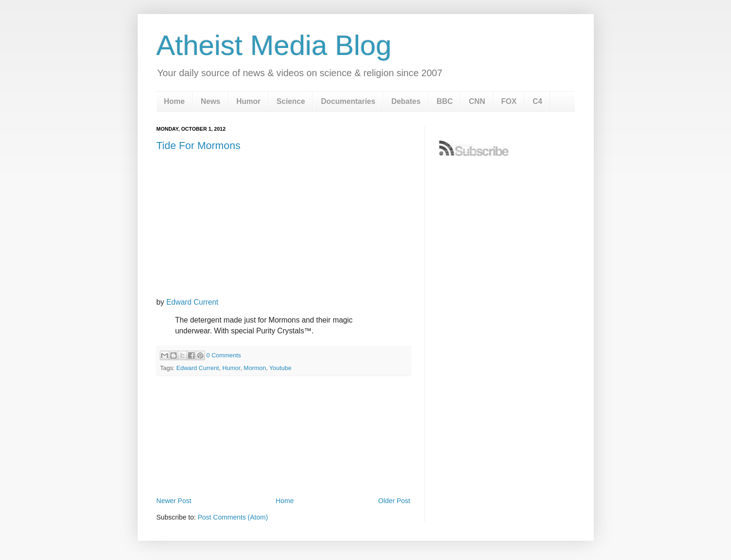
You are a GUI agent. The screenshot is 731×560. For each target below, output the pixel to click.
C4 (537, 101)
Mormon (255, 368)
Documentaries (348, 101)
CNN (477, 101)
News (211, 101)
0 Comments (224, 355)
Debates (406, 101)
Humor (249, 101)
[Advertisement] (283, 468)
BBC (445, 101)
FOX (509, 101)
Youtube (280, 368)
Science (291, 101)
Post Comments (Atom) (233, 517)
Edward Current (193, 302)
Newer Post (174, 501)
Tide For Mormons (199, 146)
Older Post (394, 501)
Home (174, 101)
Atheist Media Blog (274, 45)
